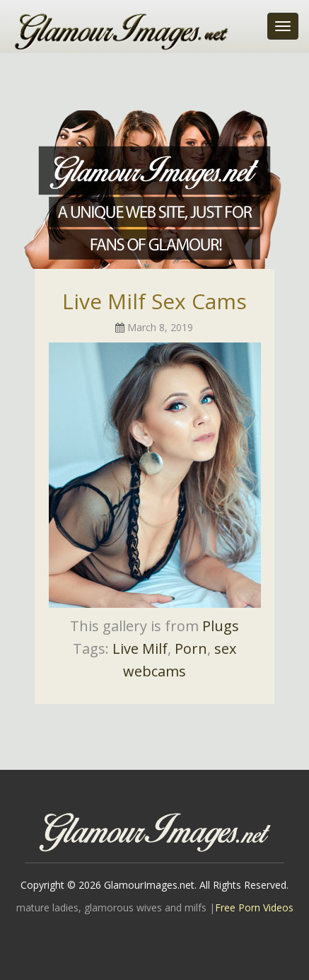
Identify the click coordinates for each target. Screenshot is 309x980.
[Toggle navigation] (283, 26)
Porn (191, 648)
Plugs (221, 626)
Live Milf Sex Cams (154, 301)
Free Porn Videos (254, 907)
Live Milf (140, 648)
